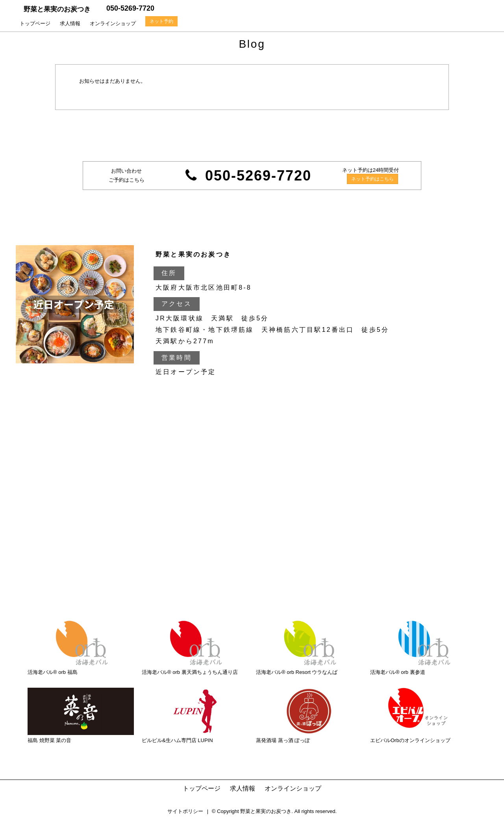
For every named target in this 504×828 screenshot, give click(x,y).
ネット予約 (161, 21)
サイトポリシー (185, 811)
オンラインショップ (113, 24)
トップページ (35, 24)
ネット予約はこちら (372, 179)
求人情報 (70, 24)
